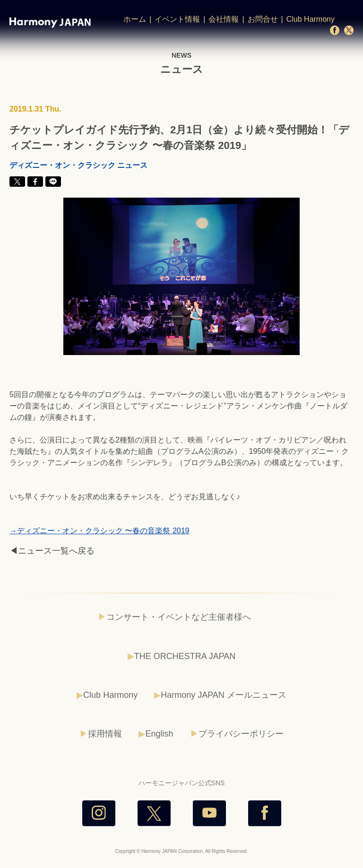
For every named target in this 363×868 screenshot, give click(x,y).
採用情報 (105, 734)
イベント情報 (177, 19)
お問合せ (263, 19)
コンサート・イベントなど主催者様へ (179, 617)
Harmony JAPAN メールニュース (224, 695)
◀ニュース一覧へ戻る (52, 551)
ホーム (135, 19)
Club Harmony (311, 19)
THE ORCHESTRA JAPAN (185, 656)
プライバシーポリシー (241, 734)
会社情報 (224, 19)
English (159, 734)
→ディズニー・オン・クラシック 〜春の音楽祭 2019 (99, 531)
